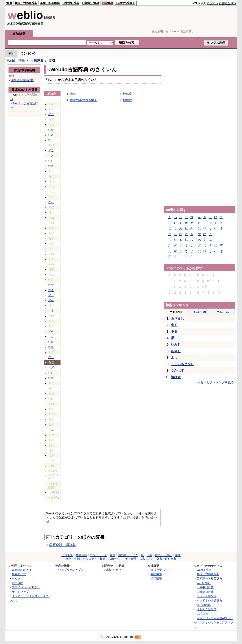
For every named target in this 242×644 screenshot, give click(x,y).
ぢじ (51, 373)
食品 (134, 559)
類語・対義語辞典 (26, 3)
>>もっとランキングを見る (215, 382)
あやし (176, 351)
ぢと (51, 202)
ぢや (51, 285)
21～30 (223, 312)
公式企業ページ (160, 570)
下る (174, 331)
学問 (178, 555)
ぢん (51, 337)
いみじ (176, 344)
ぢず (51, 378)
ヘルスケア (90, 559)
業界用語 (81, 555)
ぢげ (51, 357)
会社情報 (156, 574)
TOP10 (176, 312)
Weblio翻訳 (204, 583)
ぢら (51, 300)
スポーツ (114, 559)
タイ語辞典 (204, 605)
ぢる (51, 311)
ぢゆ (51, 290)
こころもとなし (182, 364)
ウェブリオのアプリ (71, 570)
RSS (138, 637)
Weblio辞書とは (22, 570)
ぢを (51, 331)
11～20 (200, 312)
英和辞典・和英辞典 (209, 578)
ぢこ (51, 150)
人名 (142, 559)
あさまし (177, 318)
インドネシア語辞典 (209, 600)
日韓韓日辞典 (91, 3)
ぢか (51, 130)
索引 (12, 53)
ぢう (51, 114)
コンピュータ (98, 555)
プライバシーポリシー (26, 587)
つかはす (177, 370)
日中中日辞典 (71, 3)
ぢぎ (51, 347)
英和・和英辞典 (50, 3)
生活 (77, 559)
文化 (69, 559)
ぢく (51, 140)
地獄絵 (127, 100)
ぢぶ (51, 430)
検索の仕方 (19, 574)
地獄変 (127, 94)
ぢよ (51, 295)
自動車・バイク (128, 555)
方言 (151, 559)
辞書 (9, 3)
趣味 (103, 559)
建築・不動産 (164, 555)
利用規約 (17, 583)
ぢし (51, 161)
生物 (125, 559)
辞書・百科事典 (166, 559)
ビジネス (67, 555)
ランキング (28, 53)
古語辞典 (107, 3)
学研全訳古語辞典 (62, 545)
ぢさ (51, 156)
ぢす (51, 166)
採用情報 (156, 578)
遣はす (176, 377)
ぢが (51, 342)
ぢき (51, 135)
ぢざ (51, 368)
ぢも (51, 280)
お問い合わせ (113, 570)
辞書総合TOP (228, 3)
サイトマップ (20, 592)
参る (174, 325)
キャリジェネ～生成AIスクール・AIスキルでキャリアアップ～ (214, 623)
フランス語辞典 (207, 596)
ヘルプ (16, 578)
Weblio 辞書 (16, 61)
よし (174, 357)
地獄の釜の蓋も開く (84, 100)
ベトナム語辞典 (207, 609)
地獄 (73, 94)
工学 (149, 555)
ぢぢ (51, 399)
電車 (112, 555)
